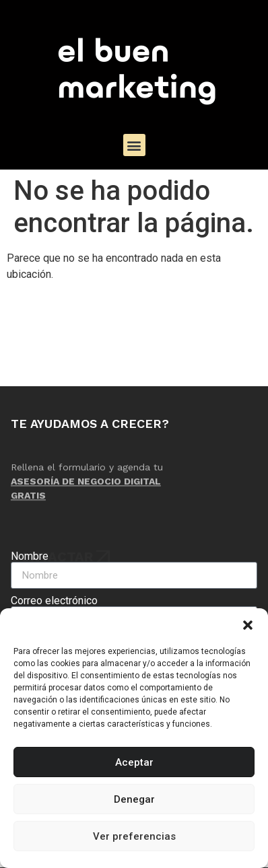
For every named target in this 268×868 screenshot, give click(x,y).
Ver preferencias (134, 836)
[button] (248, 625)
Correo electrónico (54, 601)
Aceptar (134, 762)
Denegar (134, 799)
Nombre (30, 556)
